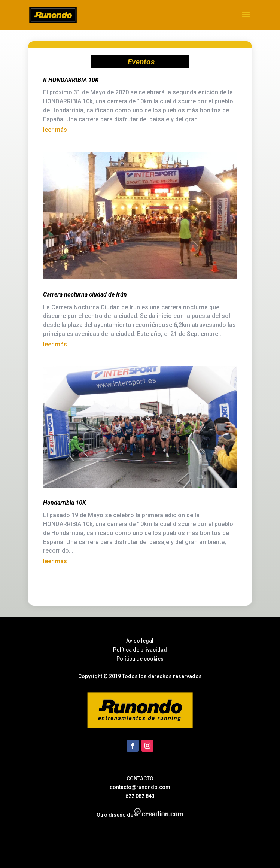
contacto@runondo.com (140, 787)
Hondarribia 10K (65, 503)
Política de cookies (140, 659)
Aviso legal (140, 641)
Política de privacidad (140, 650)
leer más (55, 130)
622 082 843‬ (140, 796)
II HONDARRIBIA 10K (71, 80)
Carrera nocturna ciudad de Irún (85, 295)
